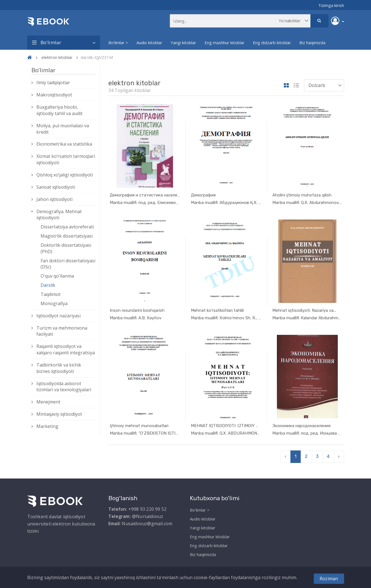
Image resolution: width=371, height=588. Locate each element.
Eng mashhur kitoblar (225, 43)
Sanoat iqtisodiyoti (56, 187)
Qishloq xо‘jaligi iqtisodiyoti (65, 175)
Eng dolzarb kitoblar (272, 43)
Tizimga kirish (331, 5)
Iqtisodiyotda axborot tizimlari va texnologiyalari (64, 387)
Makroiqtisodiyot (54, 95)
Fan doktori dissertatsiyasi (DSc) (68, 264)
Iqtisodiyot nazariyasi (58, 316)
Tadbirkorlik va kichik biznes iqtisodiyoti (59, 368)
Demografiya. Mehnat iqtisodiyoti (59, 215)
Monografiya (54, 303)
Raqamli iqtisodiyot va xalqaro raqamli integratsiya (66, 349)
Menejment (48, 402)
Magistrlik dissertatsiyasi (67, 236)
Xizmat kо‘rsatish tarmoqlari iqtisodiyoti (66, 159)
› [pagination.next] (339, 454)
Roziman (329, 579)
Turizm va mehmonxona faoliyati (62, 331)
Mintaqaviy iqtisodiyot (59, 414)
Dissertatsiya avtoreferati (67, 227)
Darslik (48, 285)
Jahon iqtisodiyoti (54, 199)
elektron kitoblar (57, 57)
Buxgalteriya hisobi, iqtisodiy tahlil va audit (59, 110)
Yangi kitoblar (183, 43)
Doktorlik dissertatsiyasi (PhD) (66, 248)
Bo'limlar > (118, 43)
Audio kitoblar (149, 43)
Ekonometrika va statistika (64, 144)
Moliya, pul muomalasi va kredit (63, 129)
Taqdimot (51, 294)
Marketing (47, 426)
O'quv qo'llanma (57, 276)
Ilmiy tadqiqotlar (53, 83)
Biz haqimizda (312, 43)
